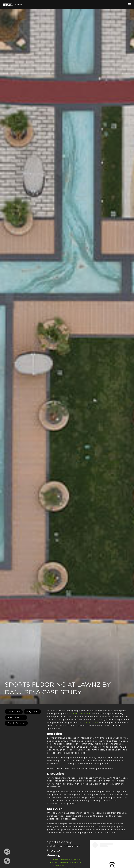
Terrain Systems (16, 723)
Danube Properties (80, 714)
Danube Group (90, 723)
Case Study (14, 712)
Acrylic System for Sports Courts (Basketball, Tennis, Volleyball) (67, 862)
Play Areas (32, 712)
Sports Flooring (16, 717)
